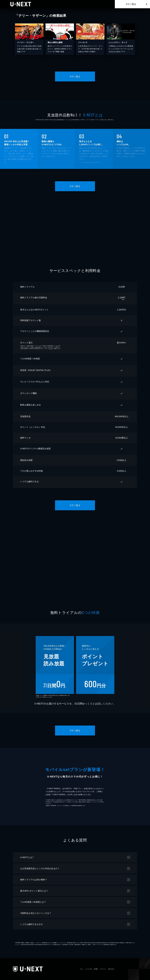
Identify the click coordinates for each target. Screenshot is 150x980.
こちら (51, 349)
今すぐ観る (131, 4)
